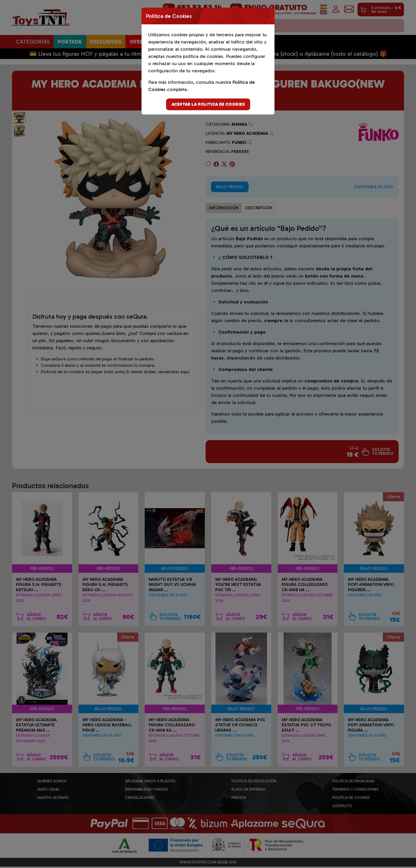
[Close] (268, 16)
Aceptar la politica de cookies (208, 104)
